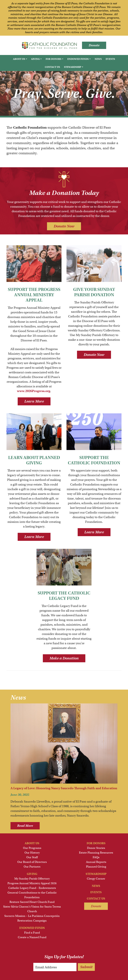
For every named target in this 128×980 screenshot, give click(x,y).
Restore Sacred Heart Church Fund (32, 902)
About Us (32, 843)
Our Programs (32, 848)
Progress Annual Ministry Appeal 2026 (32, 883)
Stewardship (96, 874)
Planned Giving (96, 867)
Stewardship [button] (73, 67)
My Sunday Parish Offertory (32, 879)
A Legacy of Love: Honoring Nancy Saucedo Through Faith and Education (64, 788)
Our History (32, 853)
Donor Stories (96, 848)
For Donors (96, 843)
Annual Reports (96, 862)
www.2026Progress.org (34, 391)
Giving (32, 874)
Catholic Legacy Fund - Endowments (32, 888)
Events (110, 59)
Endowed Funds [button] (78, 59)
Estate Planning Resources (96, 853)
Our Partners (32, 867)
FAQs (96, 857)
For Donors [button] (53, 59)
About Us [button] (19, 59)
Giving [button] (35, 59)
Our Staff (32, 857)
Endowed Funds (32, 928)
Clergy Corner (96, 879)
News (98, 59)
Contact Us (52, 67)
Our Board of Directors (32, 862)
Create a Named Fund (32, 937)
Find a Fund (32, 933)
